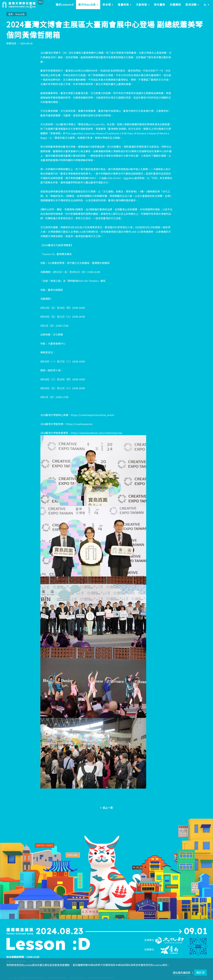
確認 (200, 972)
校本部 (109, 6)
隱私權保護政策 (182, 972)
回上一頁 (106, 808)
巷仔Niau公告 (89, 6)
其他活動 (193, 6)
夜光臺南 (160, 5)
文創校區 (144, 6)
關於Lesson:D (65, 5)
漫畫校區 (126, 6)
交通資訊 (175, 5)
